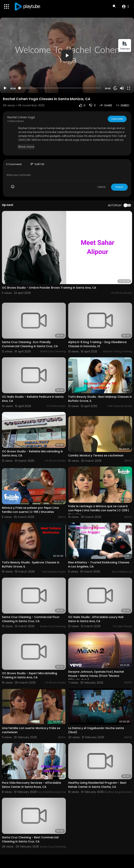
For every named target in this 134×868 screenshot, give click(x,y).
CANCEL (101, 187)
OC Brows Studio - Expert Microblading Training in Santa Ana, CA (30, 675)
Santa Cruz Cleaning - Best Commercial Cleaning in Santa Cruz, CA (30, 839)
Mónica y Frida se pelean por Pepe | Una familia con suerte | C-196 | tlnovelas (30, 510)
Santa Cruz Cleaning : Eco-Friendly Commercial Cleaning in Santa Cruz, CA (30, 344)
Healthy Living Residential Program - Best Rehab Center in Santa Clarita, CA (97, 785)
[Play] (5, 88)
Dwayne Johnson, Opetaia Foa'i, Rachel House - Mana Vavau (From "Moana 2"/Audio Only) (96, 676)
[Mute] (122, 88)
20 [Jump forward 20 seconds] (115, 88)
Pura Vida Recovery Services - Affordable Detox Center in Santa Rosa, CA (31, 785)
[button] (125, 6)
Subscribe (117, 119)
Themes (125, 46)
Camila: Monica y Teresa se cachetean (96, 455)
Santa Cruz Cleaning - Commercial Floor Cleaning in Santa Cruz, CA (31, 619)
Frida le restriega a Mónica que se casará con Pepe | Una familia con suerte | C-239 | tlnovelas (99, 510)
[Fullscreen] (129, 88)
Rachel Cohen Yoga (21, 117)
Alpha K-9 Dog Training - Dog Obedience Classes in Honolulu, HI (97, 344)
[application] (67, 55)
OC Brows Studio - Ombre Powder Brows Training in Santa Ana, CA (49, 288)
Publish (119, 187)
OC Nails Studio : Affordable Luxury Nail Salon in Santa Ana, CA (96, 619)
